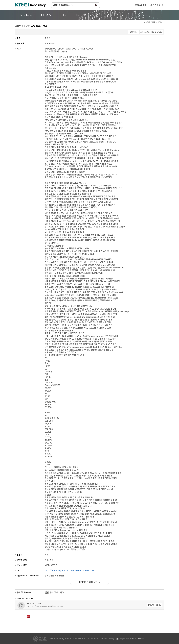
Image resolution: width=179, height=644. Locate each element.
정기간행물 (151, 22)
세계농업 (161, 22)
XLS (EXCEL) (145, 32)
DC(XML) (134, 32)
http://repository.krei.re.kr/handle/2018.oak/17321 (70, 570)
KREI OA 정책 (141, 5)
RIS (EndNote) (157, 32)
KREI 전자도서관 (157, 5)
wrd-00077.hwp (34, 604)
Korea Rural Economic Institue (30, 5)
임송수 (48, 38)
